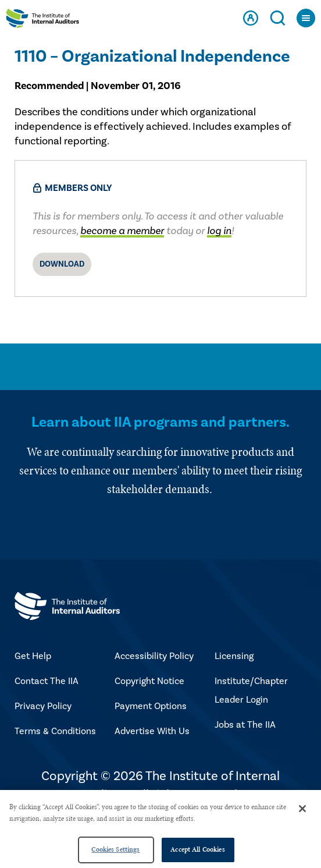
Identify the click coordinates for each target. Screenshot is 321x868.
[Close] (302, 809)
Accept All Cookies (197, 849)
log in (219, 231)
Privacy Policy (43, 706)
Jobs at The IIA (245, 725)
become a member (122, 231)
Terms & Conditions (55, 731)
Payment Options (151, 706)
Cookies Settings (115, 849)
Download (62, 264)
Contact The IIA (47, 681)
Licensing (234, 656)
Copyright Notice (149, 681)
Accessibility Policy (154, 656)
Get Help (33, 656)
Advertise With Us (152, 731)
